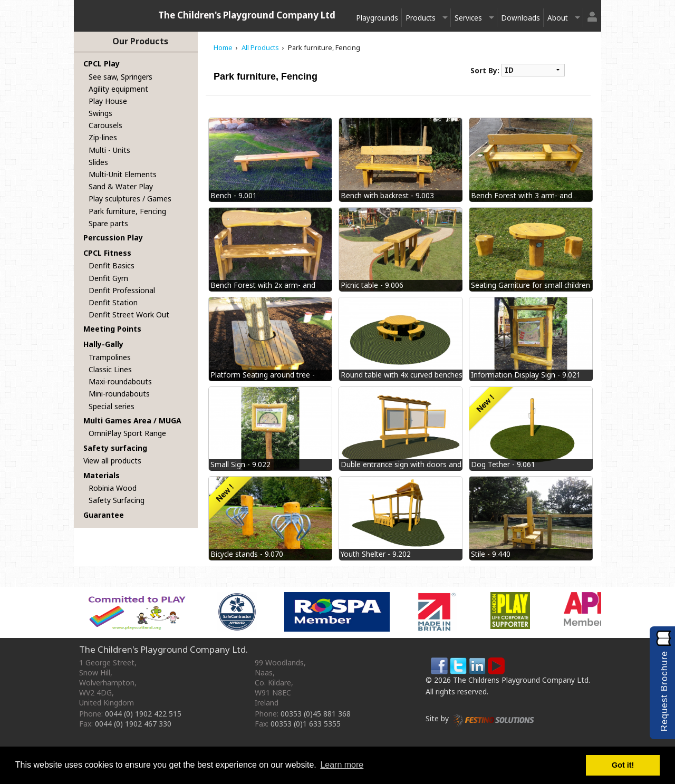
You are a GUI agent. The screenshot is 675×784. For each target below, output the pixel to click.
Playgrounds (377, 18)
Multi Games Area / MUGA (132, 420)
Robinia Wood (113, 488)
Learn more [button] (342, 765)
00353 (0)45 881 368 (316, 714)
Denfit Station (113, 302)
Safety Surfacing (117, 500)
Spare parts (108, 223)
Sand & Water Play (121, 186)
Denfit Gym (108, 278)
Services (468, 18)
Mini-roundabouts (119, 394)
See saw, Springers (120, 77)
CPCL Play (102, 64)
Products (421, 18)
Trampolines (110, 357)
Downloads (520, 18)
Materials (102, 475)
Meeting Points (112, 329)
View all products (112, 461)
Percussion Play (113, 238)
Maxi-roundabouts (120, 381)
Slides (98, 162)
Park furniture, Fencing (127, 211)
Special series (112, 406)
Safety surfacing (115, 448)
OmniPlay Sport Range (127, 433)
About (558, 18)
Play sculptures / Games (130, 199)
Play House (108, 101)
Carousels (105, 125)
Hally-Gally (103, 344)
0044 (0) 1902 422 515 (143, 714)
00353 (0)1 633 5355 (306, 724)
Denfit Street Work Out (129, 314)
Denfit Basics (112, 265)
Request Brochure (664, 691)
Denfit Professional (122, 290)
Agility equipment (118, 89)
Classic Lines (110, 369)
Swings (100, 113)
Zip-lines (103, 137)
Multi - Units (109, 150)
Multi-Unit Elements (123, 174)
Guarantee (104, 515)
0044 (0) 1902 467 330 (133, 724)
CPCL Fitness (107, 253)
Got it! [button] (623, 765)
